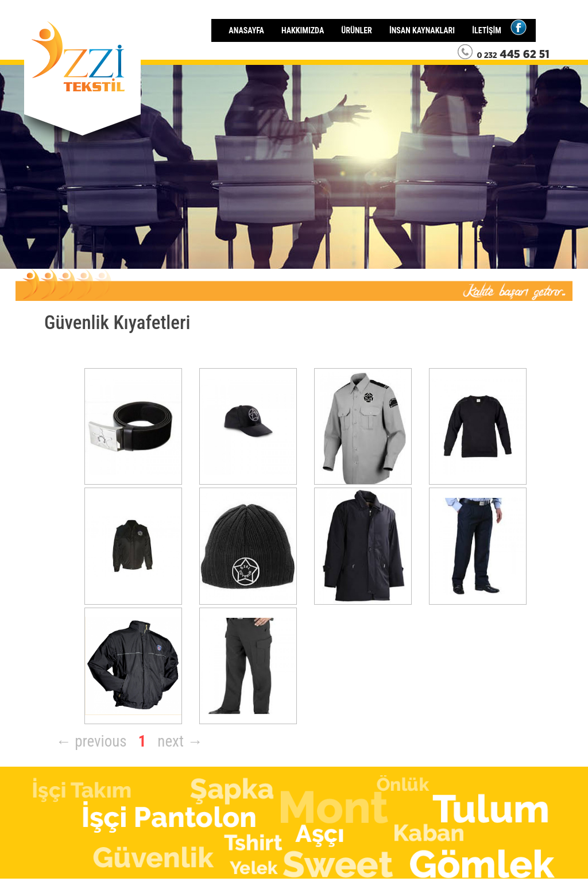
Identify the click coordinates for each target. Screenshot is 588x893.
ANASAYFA (246, 30)
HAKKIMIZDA (303, 30)
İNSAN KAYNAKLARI (422, 30)
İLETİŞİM (487, 30)
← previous (91, 741)
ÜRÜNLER (357, 30)
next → (180, 741)
